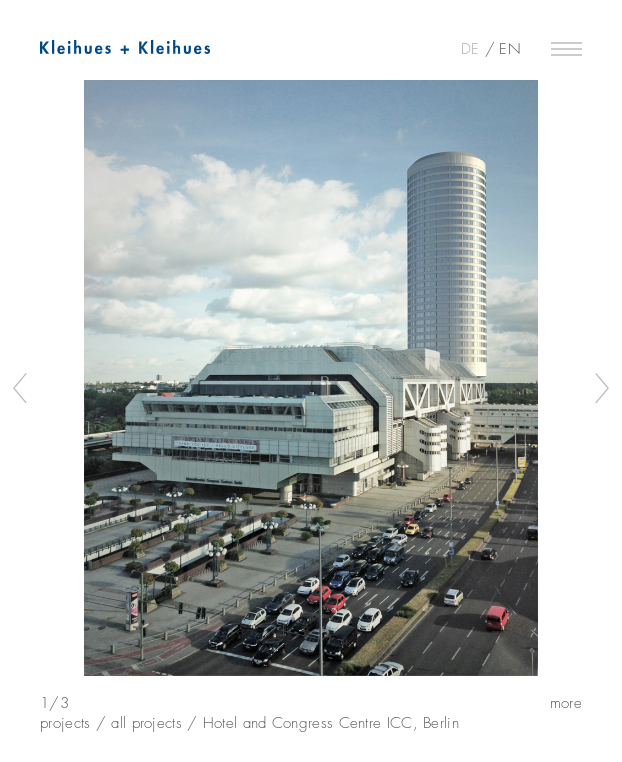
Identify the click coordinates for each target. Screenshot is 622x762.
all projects (146, 721)
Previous (20, 388)
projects (65, 721)
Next (601, 388)
